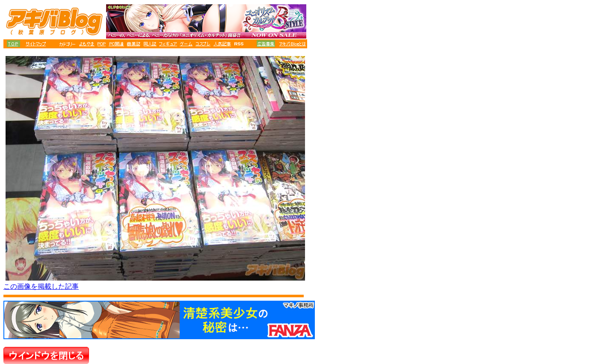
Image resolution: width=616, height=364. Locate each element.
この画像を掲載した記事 (41, 286)
